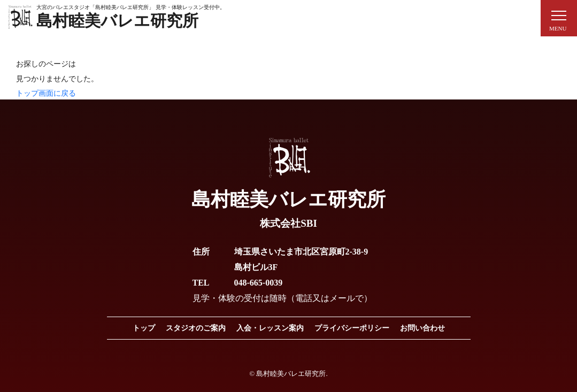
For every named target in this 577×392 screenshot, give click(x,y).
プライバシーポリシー (352, 328)
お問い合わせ (422, 328)
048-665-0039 (259, 283)
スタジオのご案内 (196, 328)
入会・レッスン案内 (270, 328)
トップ (144, 328)
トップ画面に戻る (46, 93)
